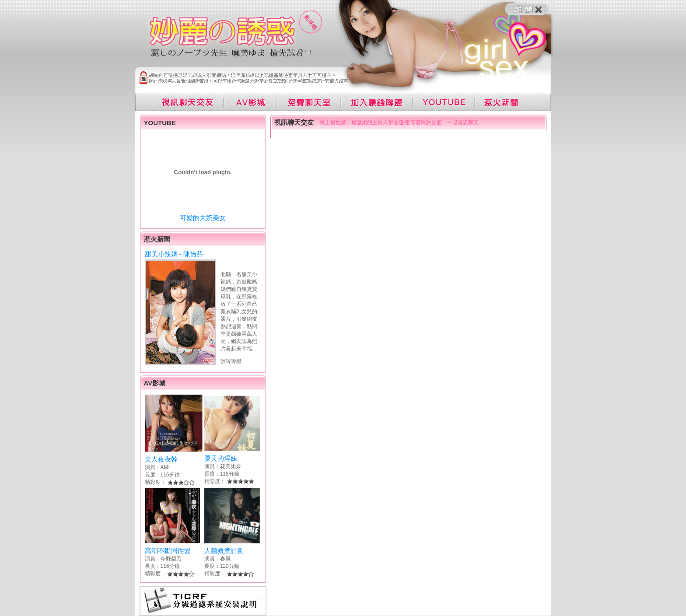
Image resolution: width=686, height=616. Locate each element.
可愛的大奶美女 (203, 218)
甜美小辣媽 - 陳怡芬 (174, 254)
